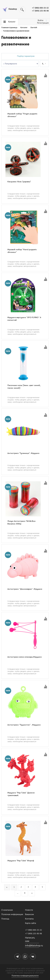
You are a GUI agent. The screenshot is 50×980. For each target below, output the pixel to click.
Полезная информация (12, 914)
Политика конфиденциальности (25, 976)
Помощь (5, 919)
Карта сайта (31, 923)
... (18, 893)
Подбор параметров (26, 56)
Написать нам (30, 939)
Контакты (29, 919)
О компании (7, 910)
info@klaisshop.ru (32, 945)
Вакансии (29, 914)
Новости (29, 910)
